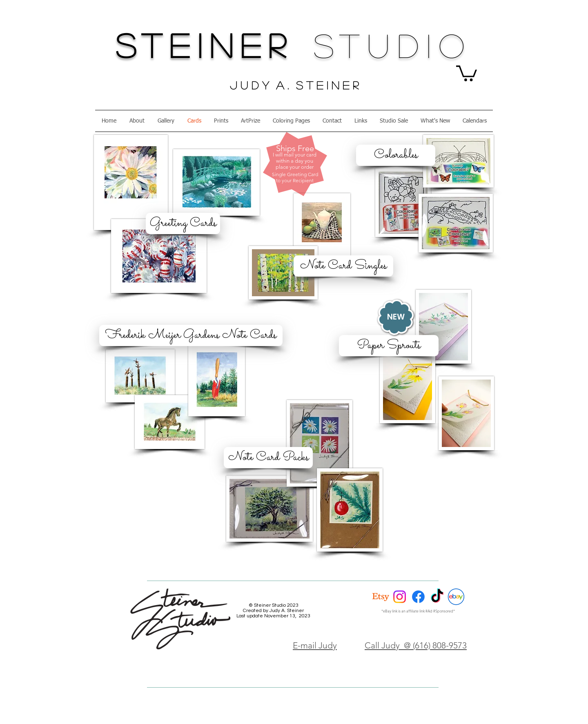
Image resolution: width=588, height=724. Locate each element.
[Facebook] (418, 597)
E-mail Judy (315, 645)
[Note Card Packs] (268, 458)
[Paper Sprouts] (389, 346)
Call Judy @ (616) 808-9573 (416, 645)
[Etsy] (381, 597)
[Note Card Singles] (343, 266)
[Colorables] (396, 155)
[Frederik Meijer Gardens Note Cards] (191, 335)
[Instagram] (400, 597)
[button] (467, 73)
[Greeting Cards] (183, 223)
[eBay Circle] (456, 597)
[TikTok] (437, 597)
